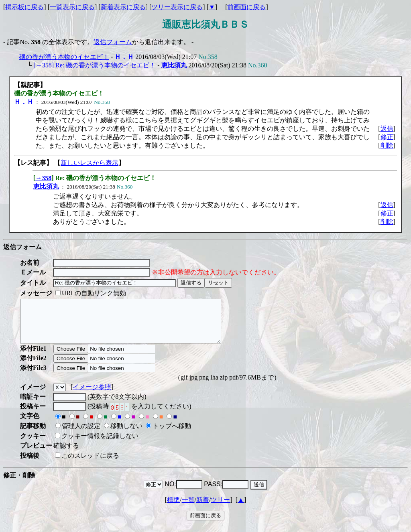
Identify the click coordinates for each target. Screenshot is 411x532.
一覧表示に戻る (72, 7)
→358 (43, 178)
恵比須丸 (174, 65)
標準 (173, 508)
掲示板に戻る (24, 7)
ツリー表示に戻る (177, 7)
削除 (387, 145)
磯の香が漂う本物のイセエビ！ (64, 57)
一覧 (188, 508)
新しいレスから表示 (90, 163)
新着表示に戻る (123, 7)
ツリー (220, 508)
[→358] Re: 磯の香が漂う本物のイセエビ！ (95, 65)
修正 (387, 137)
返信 (387, 129)
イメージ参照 (92, 395)
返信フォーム (113, 42)
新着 (203, 508)
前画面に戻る (246, 7)
